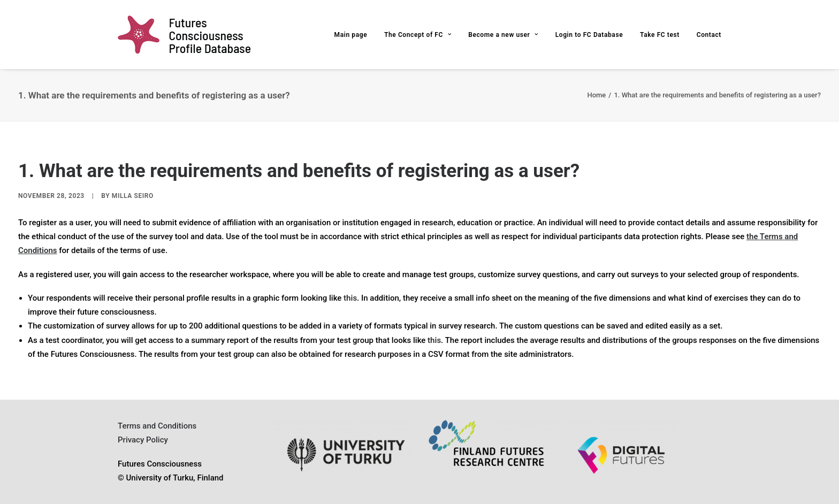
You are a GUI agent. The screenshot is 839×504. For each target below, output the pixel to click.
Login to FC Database (589, 35)
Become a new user (503, 35)
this (350, 298)
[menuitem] (355, 35)
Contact (709, 35)
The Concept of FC (418, 35)
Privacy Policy (143, 440)
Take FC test (660, 35)
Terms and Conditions (157, 426)
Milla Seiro (133, 196)
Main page (351, 35)
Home (596, 95)
